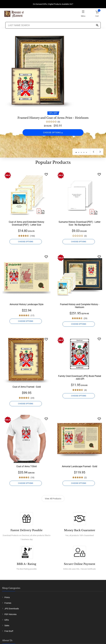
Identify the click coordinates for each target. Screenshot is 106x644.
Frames (8, 603)
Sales (7, 626)
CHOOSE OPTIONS (53, 132)
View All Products (53, 499)
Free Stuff (9, 631)
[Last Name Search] (53, 25)
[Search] (97, 25)
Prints (7, 597)
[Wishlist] (46, 174)
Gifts (7, 620)
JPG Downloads (12, 609)
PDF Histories (10, 614)
